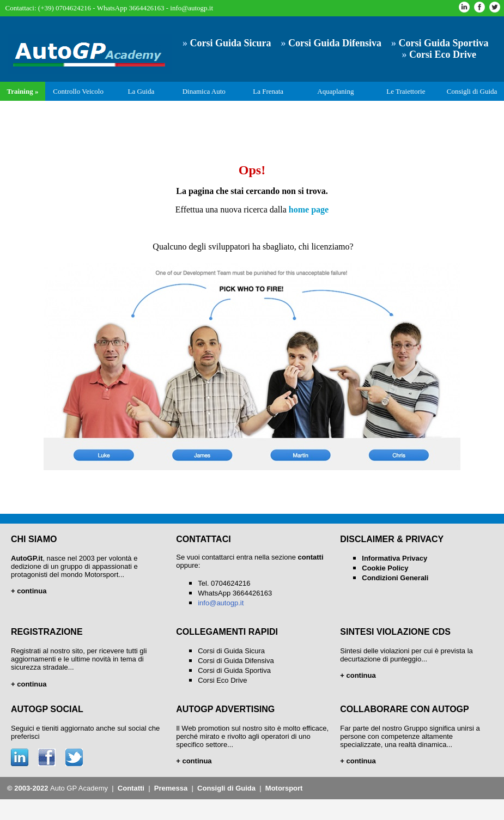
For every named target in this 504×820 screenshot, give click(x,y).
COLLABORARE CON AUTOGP (404, 709)
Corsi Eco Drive (222, 680)
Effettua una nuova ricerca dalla (252, 209)
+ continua (194, 761)
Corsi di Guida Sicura (231, 651)
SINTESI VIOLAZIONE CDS (395, 632)
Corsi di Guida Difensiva (236, 661)
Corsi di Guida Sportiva (234, 670)
